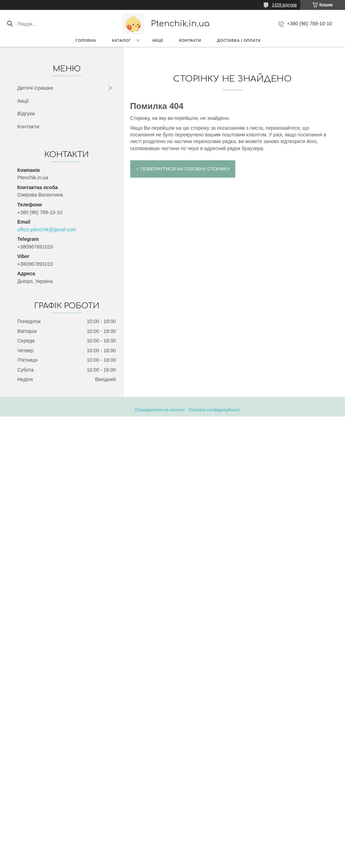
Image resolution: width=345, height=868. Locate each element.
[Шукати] (10, 24)
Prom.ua (205, 404)
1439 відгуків (284, 5)
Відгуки (26, 113)
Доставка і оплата (239, 40)
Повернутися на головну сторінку (185, 169)
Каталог (121, 40)
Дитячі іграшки (35, 88)
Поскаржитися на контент (160, 410)
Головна (86, 40)
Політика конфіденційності (214, 410)
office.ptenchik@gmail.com (47, 230)
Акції (158, 40)
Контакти (190, 40)
